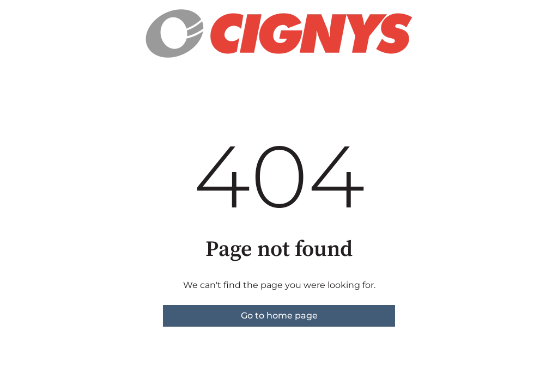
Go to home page (279, 316)
